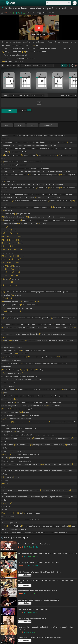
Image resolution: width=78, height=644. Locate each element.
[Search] (69, 3)
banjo (34, 95)
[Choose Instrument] (46, 95)
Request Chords (25, 575)
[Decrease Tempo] (3, 66)
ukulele (20, 95)
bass (41, 95)
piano (13, 95)
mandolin (27, 95)
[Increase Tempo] (18, 66)
